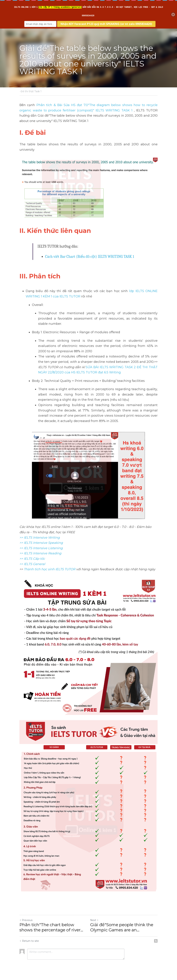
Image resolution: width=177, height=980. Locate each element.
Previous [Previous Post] (26, 920)
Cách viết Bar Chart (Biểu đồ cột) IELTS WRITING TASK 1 (90, 257)
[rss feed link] (156, 941)
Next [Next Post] (94, 920)
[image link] (88, 190)
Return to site (29, 941)
